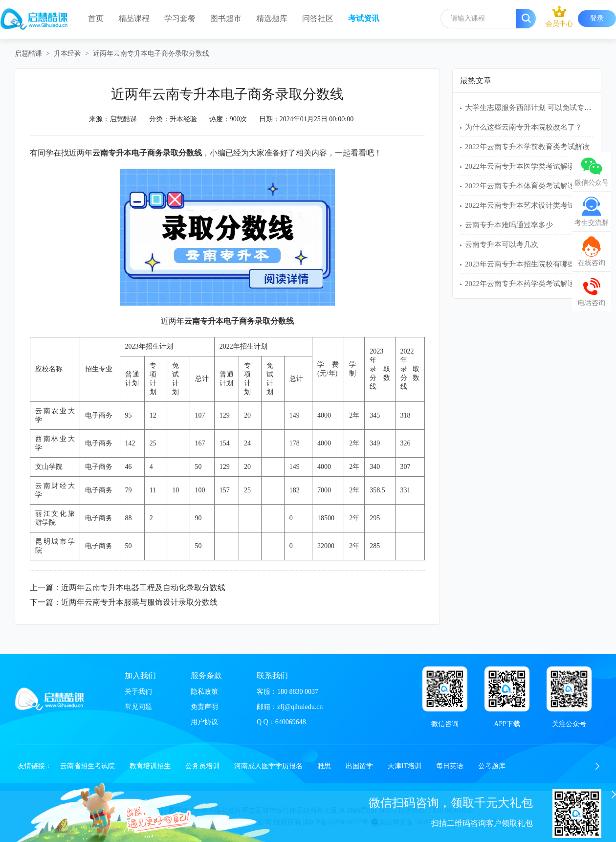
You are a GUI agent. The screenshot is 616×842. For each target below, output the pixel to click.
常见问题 (138, 707)
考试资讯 (364, 18)
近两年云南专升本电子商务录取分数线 (151, 54)
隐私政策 (204, 692)
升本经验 (67, 54)
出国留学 (359, 766)
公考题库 (492, 766)
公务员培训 (202, 766)
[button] (597, 766)
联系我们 (272, 676)
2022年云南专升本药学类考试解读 (520, 284)
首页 (96, 18)
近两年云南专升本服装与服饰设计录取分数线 (139, 602)
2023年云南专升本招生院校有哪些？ (524, 264)
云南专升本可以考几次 (502, 244)
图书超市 (226, 18)
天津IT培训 (405, 766)
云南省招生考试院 (88, 766)
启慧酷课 (28, 54)
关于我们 (138, 692)
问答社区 (318, 18)
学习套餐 (180, 18)
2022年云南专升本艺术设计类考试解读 (527, 205)
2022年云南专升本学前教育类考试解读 (527, 147)
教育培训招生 (150, 766)
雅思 (324, 766)
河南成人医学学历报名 (268, 766)
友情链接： (35, 766)
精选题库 (272, 18)
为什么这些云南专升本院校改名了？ (524, 127)
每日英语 (450, 766)
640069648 (291, 722)
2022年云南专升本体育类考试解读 (520, 186)
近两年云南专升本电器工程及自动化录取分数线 (143, 587)
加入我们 (140, 676)
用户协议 (204, 722)
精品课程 (134, 18)
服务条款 (206, 676)
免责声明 (204, 707)
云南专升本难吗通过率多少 (509, 225)
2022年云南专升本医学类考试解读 (520, 166)
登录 (597, 18)
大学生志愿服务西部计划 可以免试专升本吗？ (539, 108)
